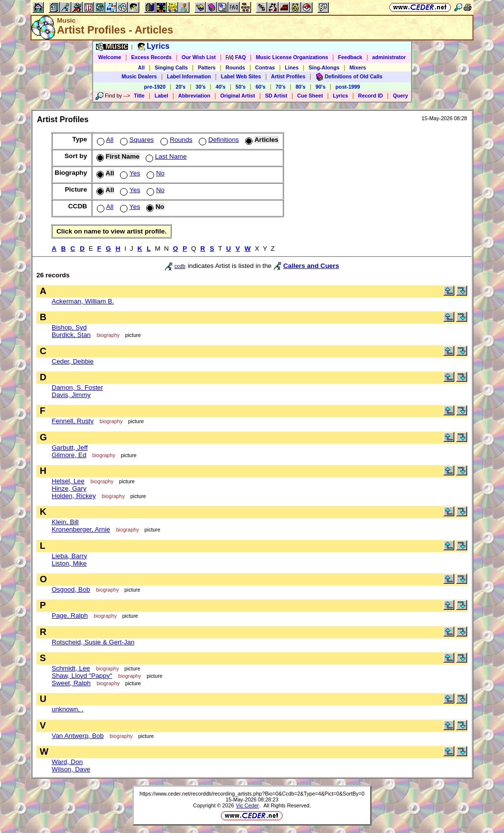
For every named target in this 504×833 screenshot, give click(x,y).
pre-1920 (155, 87)
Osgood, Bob (71, 589)
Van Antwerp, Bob (78, 736)
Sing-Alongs (324, 67)
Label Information (189, 76)
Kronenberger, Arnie (81, 529)
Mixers (358, 67)
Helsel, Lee (68, 481)
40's (220, 87)
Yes (129, 173)
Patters (207, 67)
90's (320, 87)
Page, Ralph (70, 616)
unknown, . (67, 709)
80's (300, 87)
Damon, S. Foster (77, 387)
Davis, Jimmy (71, 395)
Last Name (165, 156)
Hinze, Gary (69, 488)
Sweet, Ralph (71, 683)
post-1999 (348, 87)
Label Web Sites (241, 76)
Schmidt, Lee (71, 668)
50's (241, 87)
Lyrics (340, 96)
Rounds (235, 67)
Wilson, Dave (71, 769)
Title (139, 96)
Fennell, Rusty (73, 421)
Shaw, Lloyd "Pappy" (82, 676)
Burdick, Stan (71, 335)
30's (200, 87)
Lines (292, 67)
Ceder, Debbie (73, 361)
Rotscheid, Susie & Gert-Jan (93, 642)
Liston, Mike (69, 563)
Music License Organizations (292, 57)
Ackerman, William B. (83, 301)
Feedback (350, 57)
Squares (136, 140)
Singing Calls (171, 67)
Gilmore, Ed (69, 455)
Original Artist (237, 96)
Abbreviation (194, 96)
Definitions (218, 140)
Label (161, 96)
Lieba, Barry (69, 556)
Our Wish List (199, 57)
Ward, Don (67, 762)
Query (400, 96)
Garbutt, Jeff (70, 448)
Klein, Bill (65, 522)
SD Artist (276, 96)
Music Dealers (139, 76)
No (155, 173)
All (141, 67)
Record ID (371, 96)
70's (281, 87)
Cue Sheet (310, 96)
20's (181, 87)
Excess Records (151, 57)
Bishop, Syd (69, 327)
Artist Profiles (288, 76)
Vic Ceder (247, 805)
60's (260, 87)
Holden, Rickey (74, 496)
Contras (265, 67)
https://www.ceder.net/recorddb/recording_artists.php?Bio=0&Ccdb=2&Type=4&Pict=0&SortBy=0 (252, 794)
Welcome (110, 57)
